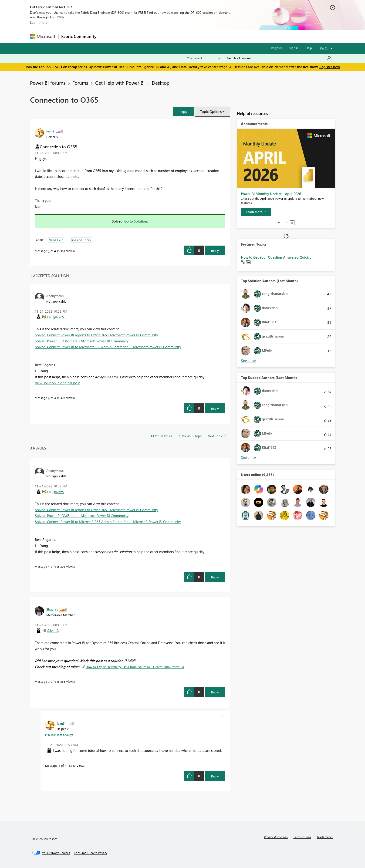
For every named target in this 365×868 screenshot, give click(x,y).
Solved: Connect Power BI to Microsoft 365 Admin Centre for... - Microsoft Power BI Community (108, 347)
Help (309, 48)
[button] (183, 112)
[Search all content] (279, 58)
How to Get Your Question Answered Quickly (276, 257)
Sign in (294, 48)
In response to (59, 735)
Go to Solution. (136, 221)
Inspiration (127, 36)
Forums (107, 36)
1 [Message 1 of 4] (49, 251)
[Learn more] (256, 212)
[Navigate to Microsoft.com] (43, 36)
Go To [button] (324, 48)
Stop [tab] (292, 223)
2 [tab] (282, 223)
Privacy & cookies (276, 837)
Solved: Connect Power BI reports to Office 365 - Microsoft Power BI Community (96, 335)
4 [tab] (287, 223)
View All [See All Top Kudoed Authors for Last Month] (249, 458)
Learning (206, 36)
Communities (167, 36)
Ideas (147, 36)
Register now (330, 67)
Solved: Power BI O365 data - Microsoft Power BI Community (82, 341)
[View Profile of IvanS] (50, 131)
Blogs (188, 36)
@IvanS (58, 317)
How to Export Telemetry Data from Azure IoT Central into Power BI (135, 667)
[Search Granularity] (204, 58)
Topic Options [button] (211, 111)
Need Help (56, 240)
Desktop (161, 83)
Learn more (39, 22)
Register (277, 48)
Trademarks (325, 837)
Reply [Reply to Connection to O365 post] (215, 251)
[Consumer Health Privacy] (91, 853)
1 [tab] (279, 223)
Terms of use (302, 837)
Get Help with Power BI (120, 83)
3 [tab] (284, 223)
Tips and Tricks (81, 240)
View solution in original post (57, 383)
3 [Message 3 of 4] (59, 765)
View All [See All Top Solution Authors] (249, 361)
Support (226, 36)
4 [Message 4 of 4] (49, 398)
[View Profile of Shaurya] (52, 609)
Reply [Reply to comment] (215, 408)
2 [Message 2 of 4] (49, 681)
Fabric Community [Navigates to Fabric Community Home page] (79, 36)
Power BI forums (48, 83)
